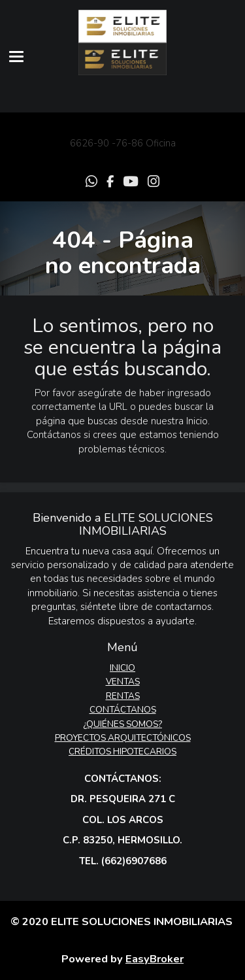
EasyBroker (155, 959)
